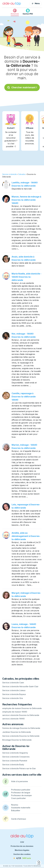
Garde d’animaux (19, 819)
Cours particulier (18, 798)
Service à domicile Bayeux (14, 694)
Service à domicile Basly (13, 765)
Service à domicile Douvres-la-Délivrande (21, 736)
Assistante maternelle (21, 808)
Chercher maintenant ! (22, 87)
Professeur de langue (21, 793)
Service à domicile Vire (13, 698)
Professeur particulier (21, 790)
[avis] (22, 858)
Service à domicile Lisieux (14, 690)
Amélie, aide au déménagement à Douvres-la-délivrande (26, 536)
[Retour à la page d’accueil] (12, 4)
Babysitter (16, 810)
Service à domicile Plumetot (15, 761)
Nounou (15, 805)
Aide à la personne (19, 781)
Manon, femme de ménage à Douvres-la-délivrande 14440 (26, 200)
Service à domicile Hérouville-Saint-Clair (20, 686)
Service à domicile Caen (13, 683)
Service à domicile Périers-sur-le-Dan (19, 768)
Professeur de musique (21, 795)
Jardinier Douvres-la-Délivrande (17, 732)
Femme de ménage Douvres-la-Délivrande (21, 728)
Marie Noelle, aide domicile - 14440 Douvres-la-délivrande (27, 277)
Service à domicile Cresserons (16, 757)
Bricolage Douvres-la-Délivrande (17, 740)
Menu (36, 3)
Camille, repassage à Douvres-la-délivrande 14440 (24, 397)
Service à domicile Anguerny (15, 753)
